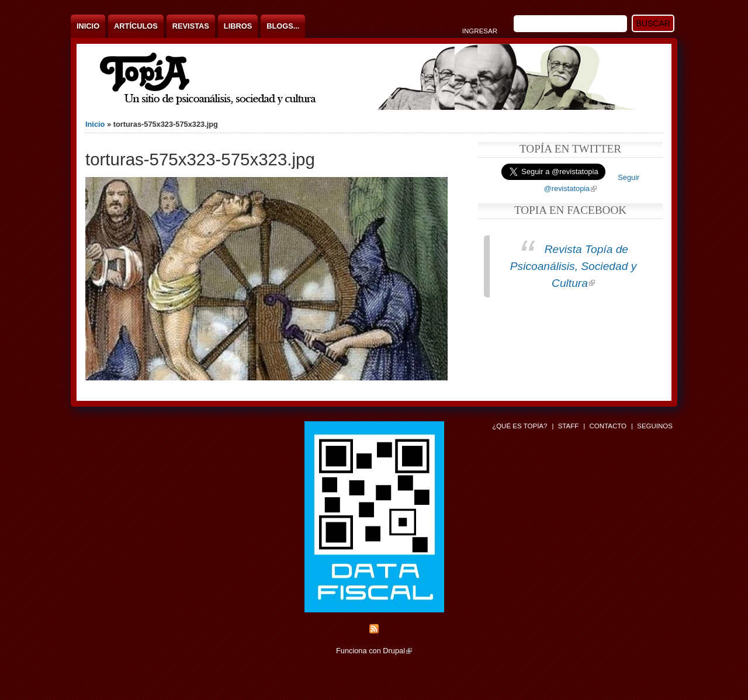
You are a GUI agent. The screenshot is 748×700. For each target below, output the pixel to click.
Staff (569, 426)
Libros (238, 26)
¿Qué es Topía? (520, 426)
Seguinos (655, 426)
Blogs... (283, 26)
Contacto (608, 426)
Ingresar (480, 31)
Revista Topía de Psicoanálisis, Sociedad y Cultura (574, 266)
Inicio (88, 26)
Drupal (397, 651)
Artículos (136, 26)
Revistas (191, 26)
